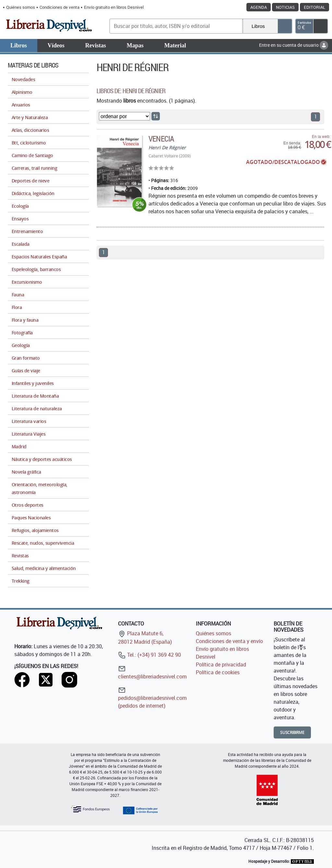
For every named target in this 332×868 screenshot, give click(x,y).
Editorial (314, 7)
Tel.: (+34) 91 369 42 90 (149, 655)
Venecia (161, 139)
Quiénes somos (21, 7)
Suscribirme (292, 732)
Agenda (259, 7)
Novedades (23, 79)
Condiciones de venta (59, 7)
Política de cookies (218, 672)
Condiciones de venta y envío (229, 641)
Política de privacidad (221, 664)
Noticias (285, 7)
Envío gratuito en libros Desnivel (114, 7)
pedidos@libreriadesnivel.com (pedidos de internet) (152, 698)
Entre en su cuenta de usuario (294, 45)
